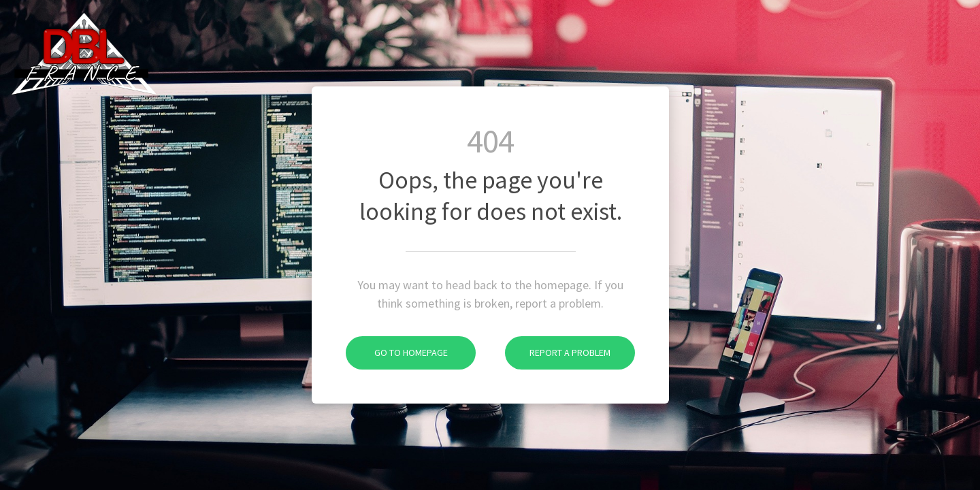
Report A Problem (558, 353)
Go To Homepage (397, 353)
